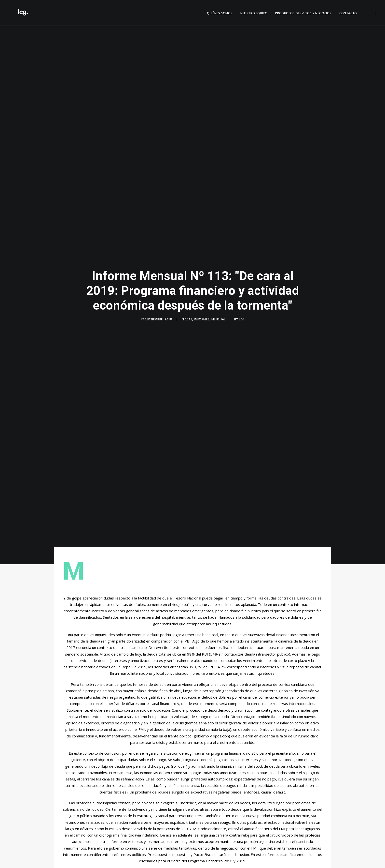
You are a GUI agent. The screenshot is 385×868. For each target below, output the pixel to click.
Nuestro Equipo (254, 13)
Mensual (219, 313)
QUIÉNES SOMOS (220, 13)
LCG (242, 313)
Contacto (348, 13)
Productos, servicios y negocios (303, 13)
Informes (202, 313)
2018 (189, 313)
